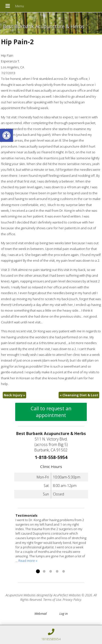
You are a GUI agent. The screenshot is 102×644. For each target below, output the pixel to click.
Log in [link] (63, 614)
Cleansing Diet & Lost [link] (79, 395)
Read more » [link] (28, 561)
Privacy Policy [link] (72, 600)
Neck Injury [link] (14, 395)
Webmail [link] (41, 614)
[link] (6, 135)
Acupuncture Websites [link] (21, 595)
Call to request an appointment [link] (51, 412)
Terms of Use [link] (52, 600)
